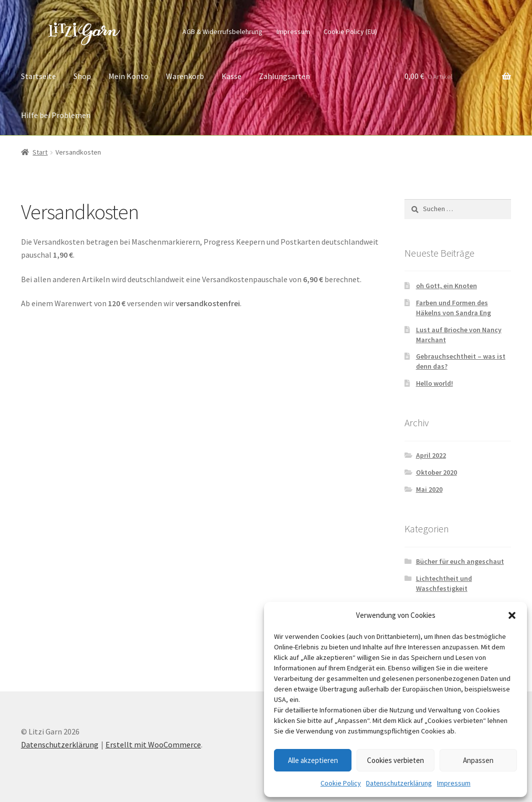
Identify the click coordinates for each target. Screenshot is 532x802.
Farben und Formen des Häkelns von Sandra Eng (453, 308)
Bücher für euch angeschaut (460, 561)
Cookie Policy (341, 783)
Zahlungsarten (284, 76)
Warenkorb (185, 76)
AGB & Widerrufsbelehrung (222, 32)
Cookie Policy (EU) (350, 32)
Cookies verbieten (395, 760)
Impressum (454, 783)
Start (40, 152)
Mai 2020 (429, 489)
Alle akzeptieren (313, 760)
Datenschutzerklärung (399, 783)
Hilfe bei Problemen (56, 115)
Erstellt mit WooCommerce (153, 744)
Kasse (231, 76)
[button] (512, 615)
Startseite (38, 76)
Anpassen (478, 760)
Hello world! (434, 383)
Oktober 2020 (436, 472)
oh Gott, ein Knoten (446, 286)
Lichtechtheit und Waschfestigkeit (444, 583)
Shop (82, 76)
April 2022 (431, 455)
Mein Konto (128, 76)
